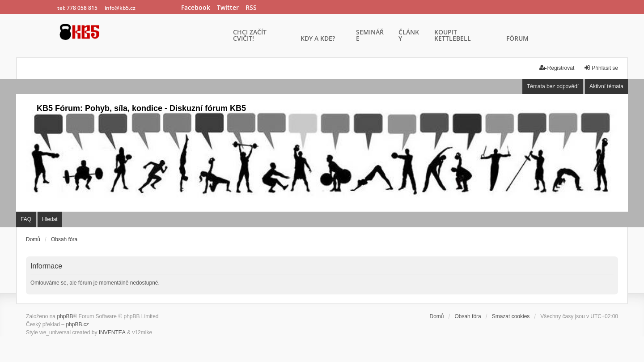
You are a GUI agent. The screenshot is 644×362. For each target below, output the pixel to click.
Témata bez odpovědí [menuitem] (553, 86)
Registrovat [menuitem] (557, 68)
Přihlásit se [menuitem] (601, 68)
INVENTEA (112, 332)
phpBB (65, 316)
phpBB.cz (77, 324)
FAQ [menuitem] (26, 219)
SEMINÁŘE (370, 36)
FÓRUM (517, 39)
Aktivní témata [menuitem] (606, 86)
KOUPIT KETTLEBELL (453, 36)
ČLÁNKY (409, 36)
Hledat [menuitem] (50, 219)
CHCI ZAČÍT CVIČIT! (250, 36)
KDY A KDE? (318, 39)
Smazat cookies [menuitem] (511, 316)
